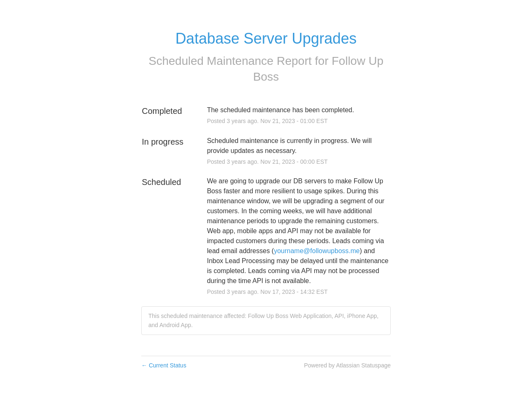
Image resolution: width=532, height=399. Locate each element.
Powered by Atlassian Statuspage (347, 365)
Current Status (164, 365)
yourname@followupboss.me (317, 251)
